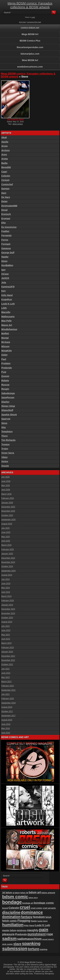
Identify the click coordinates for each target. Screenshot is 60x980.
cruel (25, 907)
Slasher (6, 402)
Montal (5, 338)
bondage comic (44, 903)
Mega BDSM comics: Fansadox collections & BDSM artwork (30, 5)
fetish (48, 917)
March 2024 (6, 596)
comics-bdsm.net (30, 28)
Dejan (4, 201)
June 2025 (6, 532)
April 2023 (6, 639)
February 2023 (8, 648)
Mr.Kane (6, 342)
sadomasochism (29, 939)
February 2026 (8, 498)
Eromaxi (6, 219)
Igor (4, 270)
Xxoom (5, 466)
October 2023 (7, 618)
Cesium (6, 180)
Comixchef (7, 184)
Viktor (5, 457)
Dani (4, 193)
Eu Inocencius (9, 227)
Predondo (7, 368)
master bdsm (9, 930)
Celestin (6, 176)
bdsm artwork (48, 893)
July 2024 (6, 579)
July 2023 (6, 626)
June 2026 (6, 481)
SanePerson (8, 398)
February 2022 (8, 686)
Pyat (4, 372)
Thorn (5, 436)
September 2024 (9, 571)
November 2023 (8, 613)
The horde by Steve (15, 119)
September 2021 (9, 690)
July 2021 (6, 694)
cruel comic (36, 908)
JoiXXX (5, 278)
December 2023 (8, 609)
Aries (4, 155)
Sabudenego (8, 393)
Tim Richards (8, 440)
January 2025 (7, 554)
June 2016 (6, 724)
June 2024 (6, 584)
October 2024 (7, 566)
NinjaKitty (7, 351)
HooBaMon (7, 265)
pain (44, 930)
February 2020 (8, 699)
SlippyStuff (7, 410)
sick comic (8, 944)
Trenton (6, 445)
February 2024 (8, 601)
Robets (5, 381)
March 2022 (6, 682)
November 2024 (8, 562)
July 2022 (6, 669)
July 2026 (6, 477)
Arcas (5, 146)
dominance (32, 912)
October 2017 (7, 712)
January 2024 (7, 605)
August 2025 (7, 524)
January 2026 (7, 503)
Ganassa (6, 248)
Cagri (4, 172)
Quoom (5, 376)
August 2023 (7, 622)
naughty (33, 930)
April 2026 (6, 490)
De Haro (6, 197)
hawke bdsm (43, 921)
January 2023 (7, 652)
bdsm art (35, 892)
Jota (4, 283)
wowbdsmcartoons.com (30, 67)
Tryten (5, 449)
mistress (22, 930)
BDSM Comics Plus (30, 41)
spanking (31, 943)
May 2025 (6, 537)
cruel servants (49, 908)
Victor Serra (8, 453)
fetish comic (10, 921)
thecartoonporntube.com (30, 47)
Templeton (7, 432)
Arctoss (6, 150)
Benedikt (6, 167)
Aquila (5, 142)
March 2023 (6, 643)
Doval (4, 210)
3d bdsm (7, 893)
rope (50, 934)
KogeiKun (7, 299)
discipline (11, 912)
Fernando (7, 236)
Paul (4, 359)
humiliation (13, 925)
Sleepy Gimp (8, 406)
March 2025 (6, 545)
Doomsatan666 (9, 206)
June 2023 (6, 630)
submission (15, 949)
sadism (9, 938)
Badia (4, 163)
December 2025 (8, 507)
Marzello (6, 312)
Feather (6, 231)
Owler (5, 355)
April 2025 (6, 541)
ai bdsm (16, 893)
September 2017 (9, 716)
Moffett (5, 334)
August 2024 (7, 575)
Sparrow (6, 419)
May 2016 (6, 728)
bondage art (28, 903)
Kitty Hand (7, 295)
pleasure (8, 934)
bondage (12, 902)
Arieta (5, 159)
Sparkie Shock (9, 415)
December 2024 (8, 558)
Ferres (5, 240)
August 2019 (7, 707)
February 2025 (8, 550)
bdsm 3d (24, 893)
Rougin (5, 389)
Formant (6, 244)
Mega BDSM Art (30, 34)
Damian (6, 189)
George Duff (8, 253)
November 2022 (8, 660)
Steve (4, 423)
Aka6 (4, 137)
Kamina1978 (8, 287)
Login (33, 17)
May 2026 (6, 486)
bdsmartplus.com (30, 54)
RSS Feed (22, 22)
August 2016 (7, 720)
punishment (37, 934)
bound (5, 908)
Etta (4, 223)
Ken (4, 291)
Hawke (5, 257)
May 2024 (6, 588)
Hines (4, 261)
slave (17, 944)
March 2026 (6, 494)
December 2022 (8, 656)
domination (11, 917)
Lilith (4, 308)
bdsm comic (15, 897)
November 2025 (8, 511)
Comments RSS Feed (34, 22)
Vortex (5, 461)
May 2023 (6, 635)
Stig (4, 427)
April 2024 (6, 592)
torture (33, 949)
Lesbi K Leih (8, 304)
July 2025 (6, 528)
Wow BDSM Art (30, 60)
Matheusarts (8, 317)
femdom (39, 917)
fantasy (27, 917)
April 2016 (6, 733)
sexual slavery (48, 939)
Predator (6, 363)
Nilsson (6, 346)
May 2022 (6, 677)
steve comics (18, 124)
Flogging (24, 921)
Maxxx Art (7, 325)
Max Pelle (7, 321)
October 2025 (7, 515)
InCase (5, 274)
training (44, 949)
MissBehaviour (9, 329)
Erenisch (6, 214)
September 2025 (9, 520)
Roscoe (6, 385)
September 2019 (9, 703)
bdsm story (33, 898)
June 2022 (6, 673)
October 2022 (7, 665)
